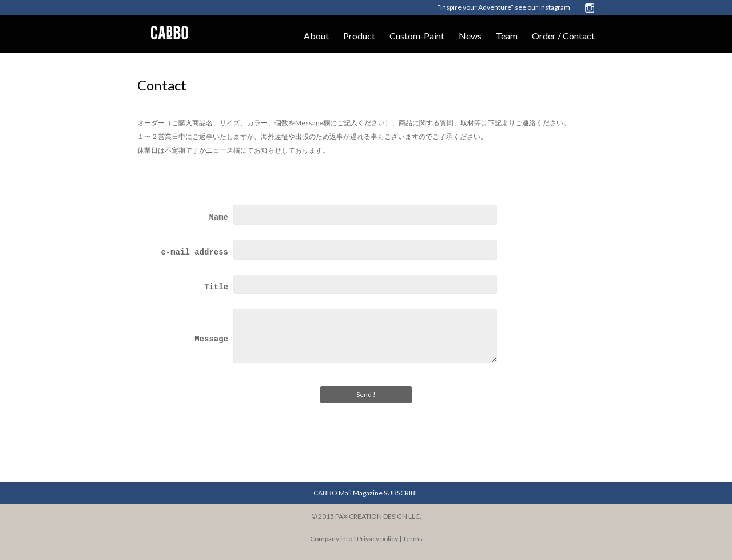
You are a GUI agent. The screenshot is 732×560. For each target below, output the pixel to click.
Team (507, 36)
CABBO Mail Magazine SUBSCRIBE (366, 493)
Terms (413, 539)
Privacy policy (377, 539)
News (470, 36)
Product (359, 36)
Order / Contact (563, 36)
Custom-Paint (417, 36)
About (316, 36)
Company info (331, 539)
